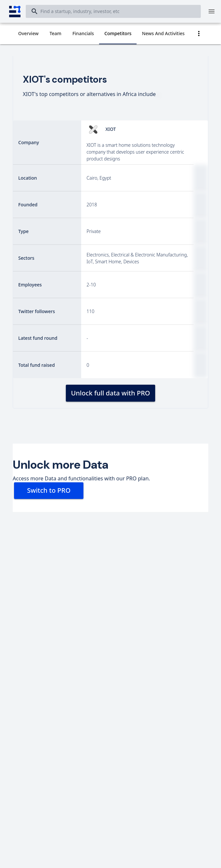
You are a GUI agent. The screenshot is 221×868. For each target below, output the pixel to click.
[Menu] (212, 11)
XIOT (110, 129)
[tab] (29, 34)
